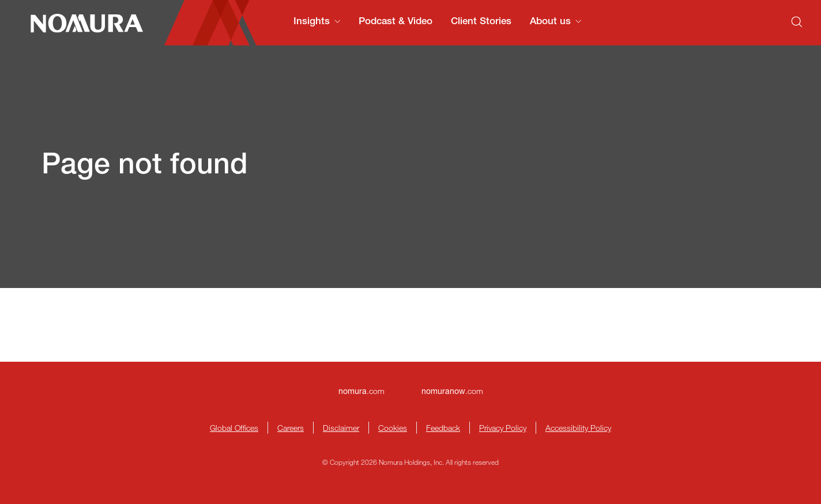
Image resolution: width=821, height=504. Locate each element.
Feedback (443, 428)
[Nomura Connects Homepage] (82, 23)
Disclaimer (341, 428)
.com (361, 391)
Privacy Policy (503, 428)
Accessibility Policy (578, 428)
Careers (291, 428)
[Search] (797, 22)
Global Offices (234, 428)
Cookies (393, 428)
